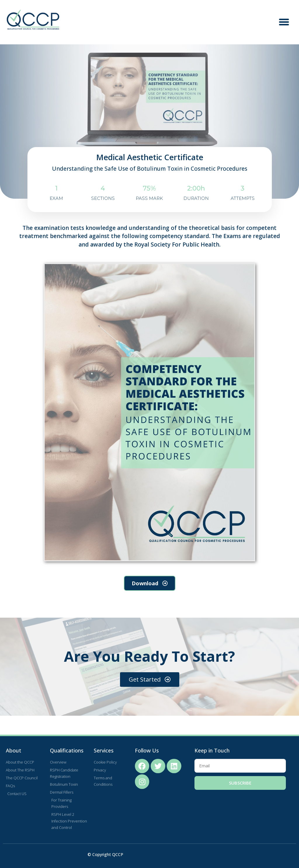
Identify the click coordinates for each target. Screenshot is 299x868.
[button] (284, 22)
